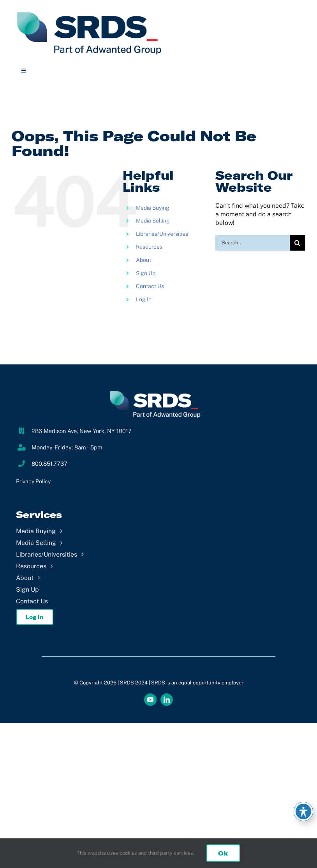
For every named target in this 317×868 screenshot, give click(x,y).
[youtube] (150, 700)
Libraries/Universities (162, 234)
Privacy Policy (33, 481)
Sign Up (146, 273)
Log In (144, 299)
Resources (149, 247)
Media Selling (153, 221)
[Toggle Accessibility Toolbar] (303, 811)
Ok (223, 853)
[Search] (298, 243)
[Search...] (253, 243)
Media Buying (153, 208)
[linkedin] (167, 700)
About (144, 260)
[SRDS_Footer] (158, 391)
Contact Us (150, 286)
